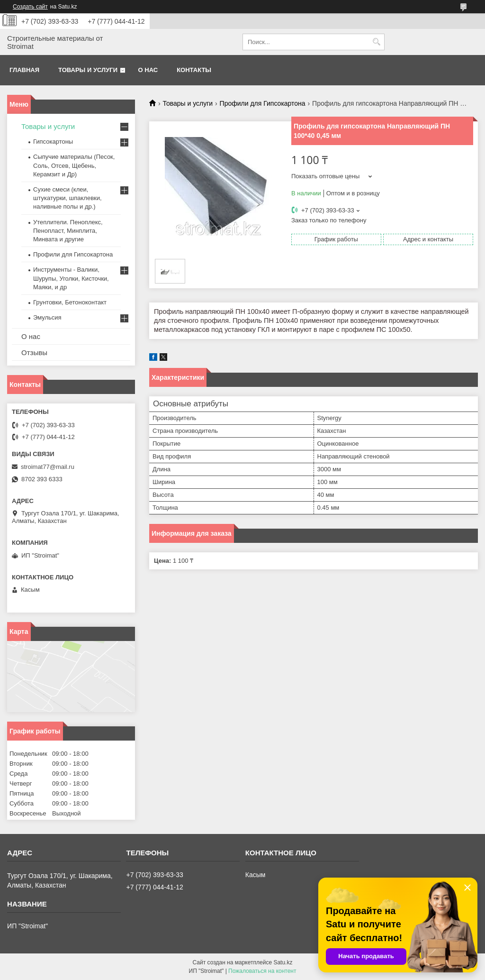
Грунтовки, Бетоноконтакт (70, 302)
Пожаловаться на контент (262, 971)
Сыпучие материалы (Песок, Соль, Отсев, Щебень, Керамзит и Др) (74, 165)
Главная (24, 70)
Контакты (194, 70)
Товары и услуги (88, 70)
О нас (148, 70)
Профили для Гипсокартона (263, 103)
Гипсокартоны (53, 142)
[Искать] (376, 42)
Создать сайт (30, 7)
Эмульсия (47, 317)
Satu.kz (283, 962)
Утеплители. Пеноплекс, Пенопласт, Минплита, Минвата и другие (68, 231)
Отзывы (34, 353)
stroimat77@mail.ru (48, 467)
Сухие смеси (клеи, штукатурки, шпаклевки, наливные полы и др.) (67, 198)
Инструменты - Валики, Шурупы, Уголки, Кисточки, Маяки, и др (71, 278)
